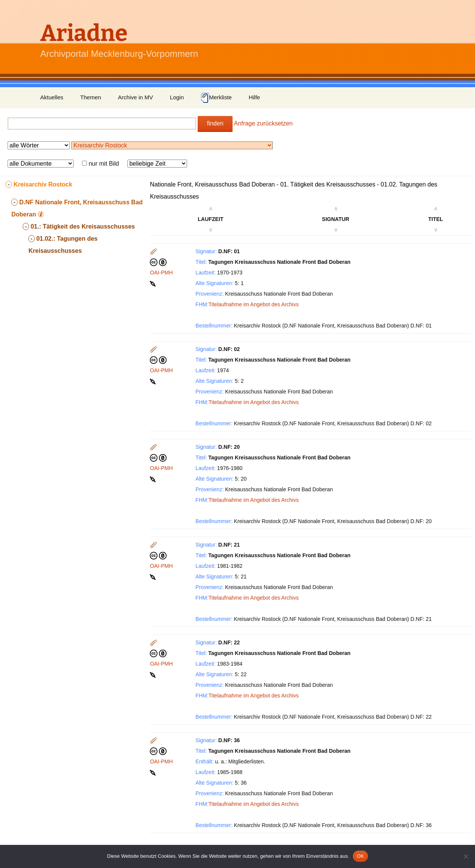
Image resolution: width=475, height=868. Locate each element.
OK (360, 856)
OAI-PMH (161, 273)
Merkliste (216, 98)
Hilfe (254, 97)
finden (215, 123)
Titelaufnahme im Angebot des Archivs (254, 304)
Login (177, 97)
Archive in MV (136, 97)
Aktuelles (52, 97)
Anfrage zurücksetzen (263, 123)
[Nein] (466, 856)
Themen (90, 97)
